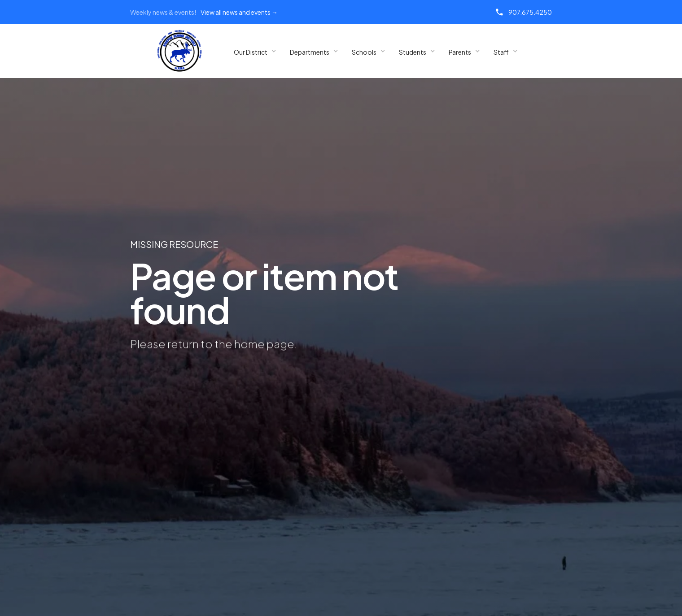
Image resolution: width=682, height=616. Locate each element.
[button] (255, 51)
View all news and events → (239, 12)
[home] (179, 51)
